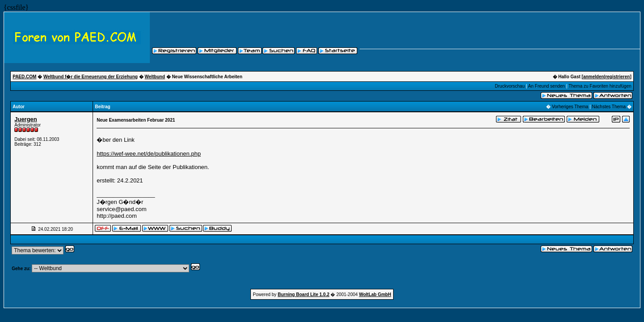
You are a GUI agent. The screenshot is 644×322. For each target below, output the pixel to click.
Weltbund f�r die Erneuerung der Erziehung (91, 77)
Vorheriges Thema (570, 107)
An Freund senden (547, 86)
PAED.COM (24, 77)
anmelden (594, 77)
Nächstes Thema (609, 107)
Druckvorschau (510, 86)
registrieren (617, 77)
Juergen (26, 119)
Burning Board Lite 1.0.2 (304, 294)
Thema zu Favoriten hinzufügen (600, 86)
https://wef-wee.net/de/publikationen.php (149, 154)
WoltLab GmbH (375, 294)
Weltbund (155, 77)
